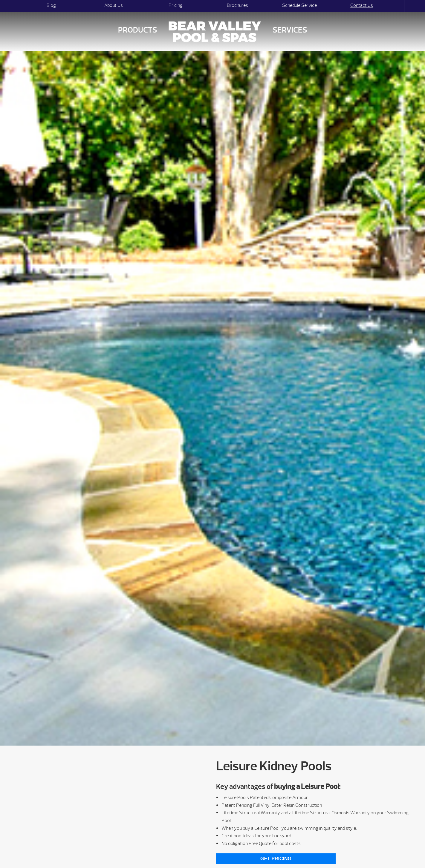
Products (138, 30)
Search (399, 6)
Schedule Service (299, 5)
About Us (114, 5)
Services (290, 30)
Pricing (176, 5)
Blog (51, 5)
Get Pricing (276, 859)
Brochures (237, 5)
